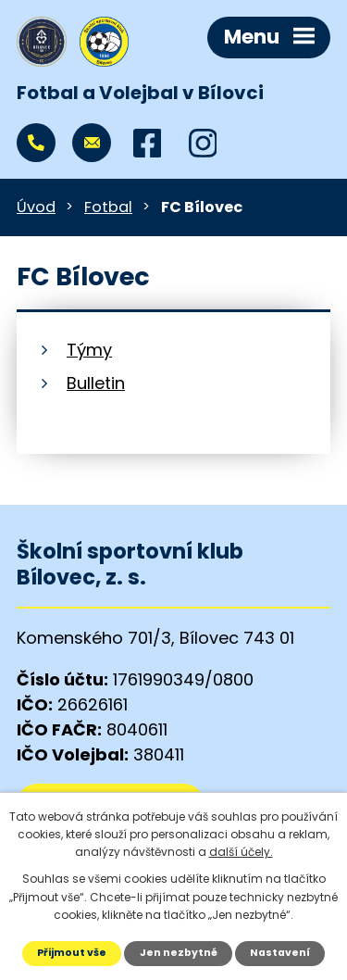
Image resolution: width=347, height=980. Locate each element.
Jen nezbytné (179, 953)
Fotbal (108, 207)
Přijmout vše (72, 953)
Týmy (89, 350)
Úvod (36, 207)
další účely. (241, 852)
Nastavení (280, 953)
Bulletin (96, 383)
